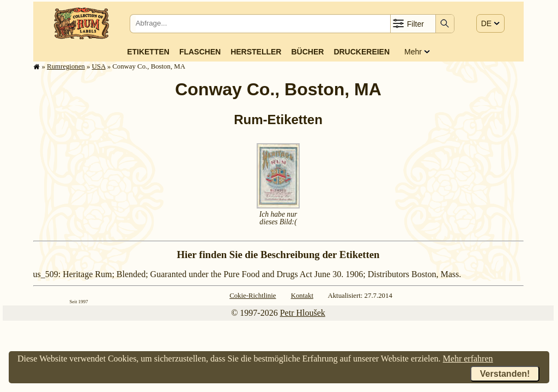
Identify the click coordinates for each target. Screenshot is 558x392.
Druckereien (362, 52)
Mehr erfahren (468, 359)
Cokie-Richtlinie (253, 296)
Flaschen (200, 52)
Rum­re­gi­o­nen (66, 66)
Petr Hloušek (303, 313)
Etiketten (148, 52)
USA (99, 66)
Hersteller (256, 52)
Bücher (307, 52)
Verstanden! (505, 374)
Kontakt (302, 296)
